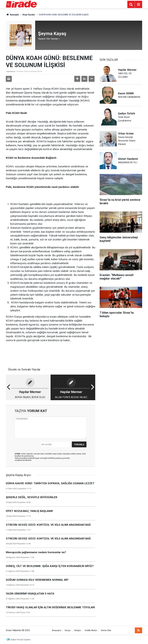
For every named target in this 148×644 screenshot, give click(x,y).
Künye (68, 630)
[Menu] (138, 5)
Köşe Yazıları (29, 15)
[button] (77, 79)
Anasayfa (12, 15)
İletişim (78, 630)
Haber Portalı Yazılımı (21, 640)
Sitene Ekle (106, 630)
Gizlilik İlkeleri (91, 630)
